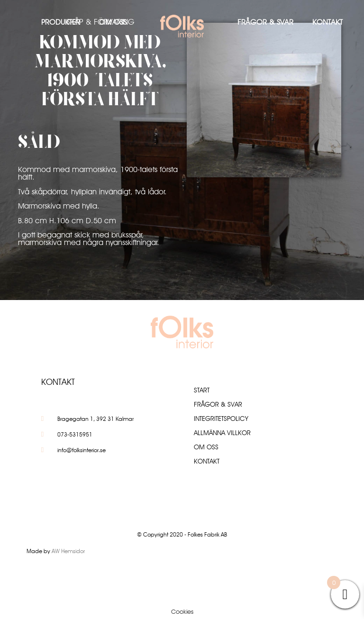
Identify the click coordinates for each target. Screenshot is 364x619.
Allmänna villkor (222, 433)
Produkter (61, 22)
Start (202, 390)
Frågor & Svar (265, 22)
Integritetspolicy (221, 419)
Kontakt (328, 22)
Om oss (113, 22)
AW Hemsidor (68, 551)
